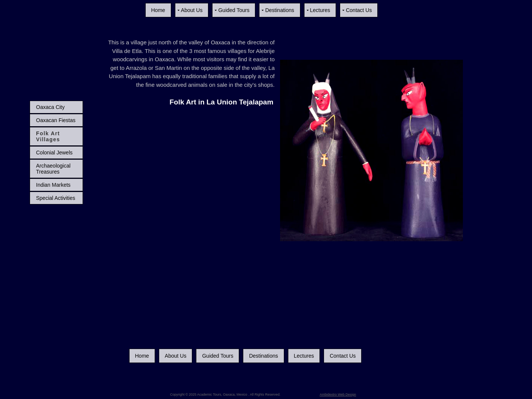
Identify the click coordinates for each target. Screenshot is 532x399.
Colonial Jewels (54, 153)
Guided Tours (234, 10)
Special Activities (56, 198)
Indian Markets (53, 185)
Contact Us (359, 10)
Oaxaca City (50, 107)
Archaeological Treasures (53, 169)
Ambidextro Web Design (338, 394)
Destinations (280, 10)
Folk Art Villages (48, 136)
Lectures (320, 10)
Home (158, 10)
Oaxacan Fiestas (56, 120)
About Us (192, 10)
